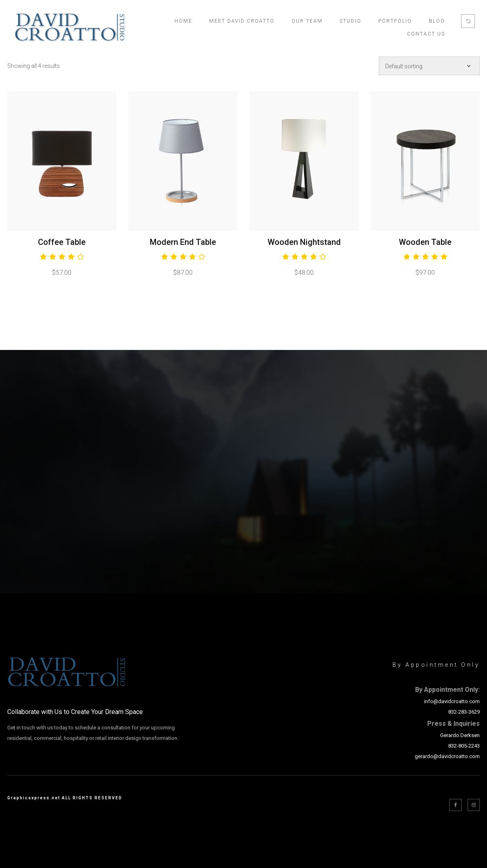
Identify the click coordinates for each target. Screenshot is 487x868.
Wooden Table (425, 242)
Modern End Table (183, 242)
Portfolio (395, 21)
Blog (437, 21)
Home (183, 21)
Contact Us (426, 34)
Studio (351, 21)
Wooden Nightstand (304, 242)
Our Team (307, 21)
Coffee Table (62, 242)
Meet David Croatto (242, 21)
